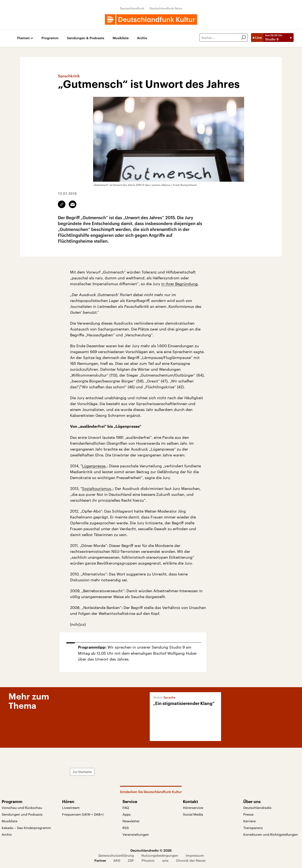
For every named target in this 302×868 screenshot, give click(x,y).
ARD (117, 860)
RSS (126, 828)
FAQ (126, 808)
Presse (248, 814)
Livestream (71, 808)
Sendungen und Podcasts (22, 814)
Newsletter (131, 821)
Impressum (195, 855)
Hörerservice (193, 808)
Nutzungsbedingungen (160, 855)
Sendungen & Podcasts (86, 38)
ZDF (131, 860)
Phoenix (148, 860)
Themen (23, 38)
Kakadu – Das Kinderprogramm (26, 828)
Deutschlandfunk (132, 8)
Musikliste (121, 38)
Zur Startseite (82, 772)
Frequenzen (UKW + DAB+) (83, 814)
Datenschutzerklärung (116, 855)
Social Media (193, 814)
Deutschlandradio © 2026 (151, 850)
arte (165, 860)
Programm (50, 38)
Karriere (249, 821)
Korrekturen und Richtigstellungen (271, 834)
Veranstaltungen (136, 834)
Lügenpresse (94, 466)
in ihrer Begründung (180, 284)
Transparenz (253, 828)
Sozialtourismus (97, 488)
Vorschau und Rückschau (22, 808)
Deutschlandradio (257, 808)
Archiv (142, 38)
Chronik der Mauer (191, 860)
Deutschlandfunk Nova (166, 8)
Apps (127, 814)
